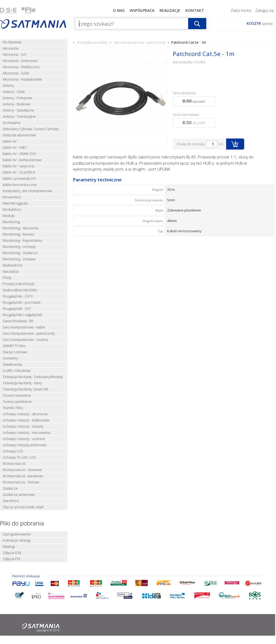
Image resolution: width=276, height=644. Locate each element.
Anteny (8, 86)
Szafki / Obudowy (17, 371)
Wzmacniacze (14, 464)
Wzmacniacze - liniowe (21, 482)
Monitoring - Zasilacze (20, 253)
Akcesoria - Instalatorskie (22, 79)
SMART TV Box (14, 346)
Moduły (9, 216)
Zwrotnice (11, 501)
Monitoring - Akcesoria (20, 228)
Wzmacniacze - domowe (22, 470)
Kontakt (195, 10)
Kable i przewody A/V (19, 179)
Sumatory (10, 358)
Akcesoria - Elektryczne (21, 67)
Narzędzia (11, 271)
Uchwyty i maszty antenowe (25, 445)
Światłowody (12, 364)
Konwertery (12, 197)
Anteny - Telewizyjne (19, 117)
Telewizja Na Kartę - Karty (22, 383)
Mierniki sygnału (15, 203)
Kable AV (10, 141)
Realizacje (170, 10)
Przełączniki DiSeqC (19, 284)
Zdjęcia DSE (12, 553)
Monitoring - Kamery (19, 234)
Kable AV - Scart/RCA (19, 172)
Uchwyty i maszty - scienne (24, 439)
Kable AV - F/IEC (15, 148)
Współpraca (142, 10)
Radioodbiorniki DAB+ (20, 290)
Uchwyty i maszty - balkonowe (26, 420)
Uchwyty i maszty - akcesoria (25, 414)
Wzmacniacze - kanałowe (23, 476)
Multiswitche (13, 265)
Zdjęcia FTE (12, 559)
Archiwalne (12, 123)
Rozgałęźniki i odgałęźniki (22, 315)
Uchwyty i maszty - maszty (23, 426)
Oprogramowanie (17, 534)
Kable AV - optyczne (19, 166)
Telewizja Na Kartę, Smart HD (25, 389)
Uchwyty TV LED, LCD (19, 457)
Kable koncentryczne (20, 185)
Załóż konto (241, 10)
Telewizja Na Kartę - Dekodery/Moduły (33, 377)
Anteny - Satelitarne (18, 110)
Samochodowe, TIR (18, 321)
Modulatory (12, 210)
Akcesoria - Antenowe (20, 61)
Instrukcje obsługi (17, 540)
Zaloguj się (265, 10)
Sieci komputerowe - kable (24, 327)
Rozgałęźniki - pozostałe (22, 302)
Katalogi (9, 547)
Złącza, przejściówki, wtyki (23, 507)
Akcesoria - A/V (15, 55)
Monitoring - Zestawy (19, 259)
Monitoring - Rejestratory (22, 240)
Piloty (7, 278)
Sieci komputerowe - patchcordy (29, 333)
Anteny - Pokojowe (18, 98)
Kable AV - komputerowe (22, 160)
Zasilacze (10, 488)
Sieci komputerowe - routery (25, 340)
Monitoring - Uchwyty (19, 247)
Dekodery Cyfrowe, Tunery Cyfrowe (31, 129)
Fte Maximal (12, 42)
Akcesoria (11, 48)
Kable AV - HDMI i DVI (19, 154)
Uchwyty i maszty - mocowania (27, 433)
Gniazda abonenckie (19, 135)
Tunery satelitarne (17, 402)
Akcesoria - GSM (16, 73)
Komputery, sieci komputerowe (27, 191)
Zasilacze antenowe (19, 495)
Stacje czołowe (15, 352)
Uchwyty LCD (13, 451)
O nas (119, 10)
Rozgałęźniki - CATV (18, 296)
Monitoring (11, 222)
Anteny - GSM (14, 92)
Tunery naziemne (17, 395)
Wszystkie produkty (92, 42)
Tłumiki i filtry (13, 408)
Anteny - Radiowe (17, 104)
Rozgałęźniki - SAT (17, 309)
